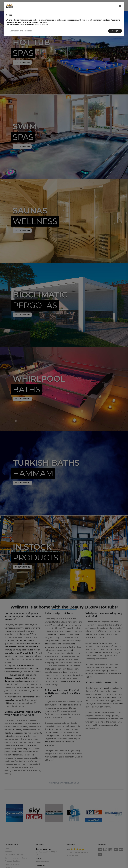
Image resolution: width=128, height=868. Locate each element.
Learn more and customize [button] (21, 31)
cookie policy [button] (42, 22)
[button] (120, 6)
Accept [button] (115, 31)
